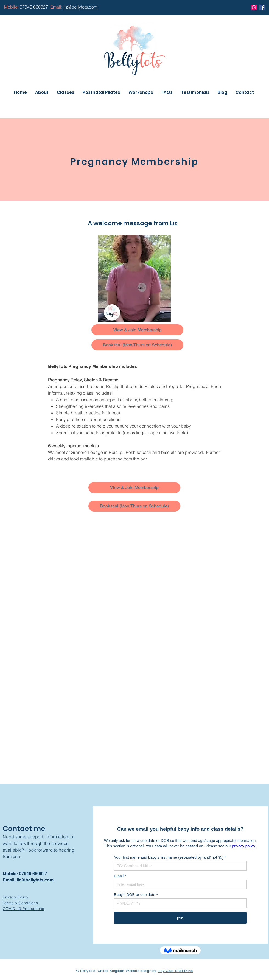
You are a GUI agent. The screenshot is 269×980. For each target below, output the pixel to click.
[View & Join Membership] (137, 330)
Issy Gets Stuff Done (175, 971)
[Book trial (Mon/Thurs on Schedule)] (137, 345)
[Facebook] (262, 7)
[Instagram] (254, 7)
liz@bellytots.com (35, 880)
